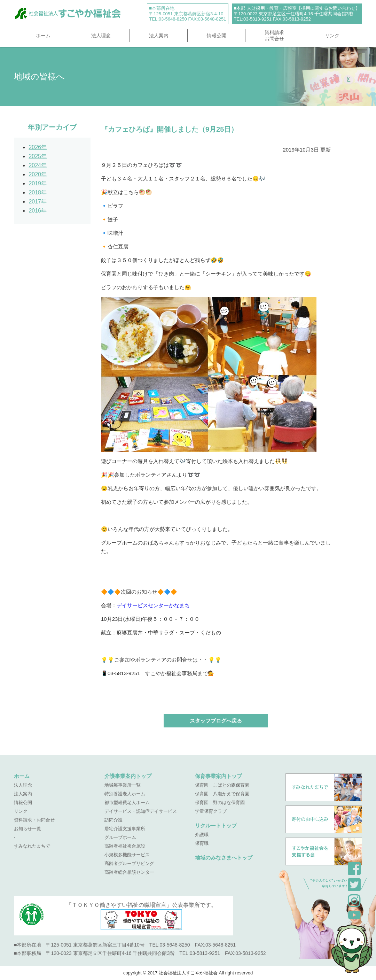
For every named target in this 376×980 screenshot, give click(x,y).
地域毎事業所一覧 (123, 785)
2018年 (38, 192)
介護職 (202, 835)
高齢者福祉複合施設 (125, 846)
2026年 (38, 147)
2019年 (38, 183)
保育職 (202, 843)
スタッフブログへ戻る (216, 721)
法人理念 (101, 36)
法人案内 (159, 36)
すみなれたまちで (32, 846)
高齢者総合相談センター (129, 872)
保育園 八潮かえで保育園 (222, 794)
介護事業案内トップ (128, 776)
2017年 (38, 202)
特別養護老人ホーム (125, 794)
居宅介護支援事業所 (125, 829)
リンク (332, 36)
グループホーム (120, 837)
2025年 (38, 156)
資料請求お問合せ (274, 36)
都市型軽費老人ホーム (127, 802)
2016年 (38, 211)
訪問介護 (113, 820)
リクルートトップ (216, 825)
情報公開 (217, 36)
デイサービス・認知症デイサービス (141, 811)
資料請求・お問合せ (34, 820)
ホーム (43, 36)
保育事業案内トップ (218, 776)
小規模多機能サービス (127, 855)
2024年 (38, 165)
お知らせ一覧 (28, 829)
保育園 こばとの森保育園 (222, 785)
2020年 (38, 174)
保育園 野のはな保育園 (220, 802)
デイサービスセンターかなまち (153, 605)
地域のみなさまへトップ (224, 858)
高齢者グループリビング (129, 863)
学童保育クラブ (211, 811)
